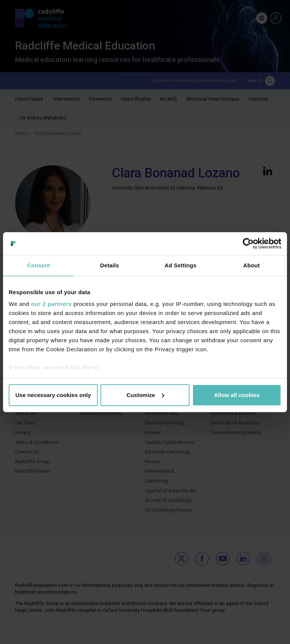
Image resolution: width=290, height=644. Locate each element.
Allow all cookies (237, 395)
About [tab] (251, 265)
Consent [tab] (39, 265)
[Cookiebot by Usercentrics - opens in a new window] (248, 244)
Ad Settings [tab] (180, 265)
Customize (145, 395)
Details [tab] (110, 265)
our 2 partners (51, 304)
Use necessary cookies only (53, 395)
